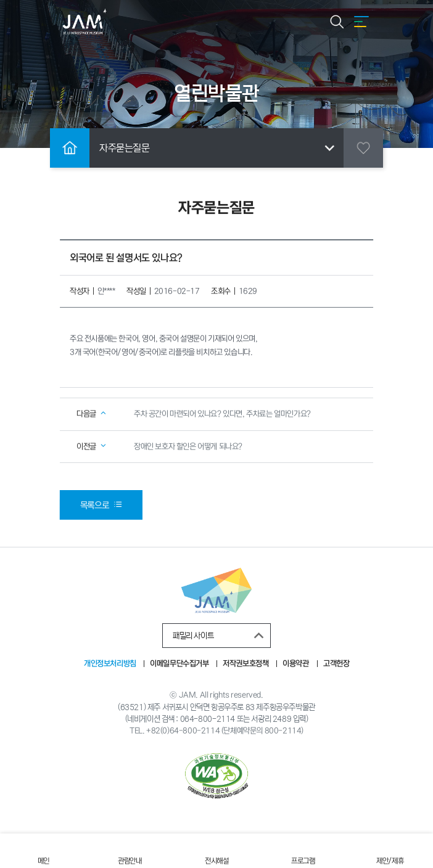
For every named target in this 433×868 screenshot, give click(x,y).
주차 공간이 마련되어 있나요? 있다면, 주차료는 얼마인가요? (222, 414)
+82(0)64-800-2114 (183, 731)
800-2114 (283, 731)
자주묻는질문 (219, 148)
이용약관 (296, 664)
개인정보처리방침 (110, 664)
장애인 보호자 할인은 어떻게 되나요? (188, 447)
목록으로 (101, 505)
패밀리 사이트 (220, 636)
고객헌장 (336, 664)
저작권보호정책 (246, 664)
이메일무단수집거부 (179, 664)
